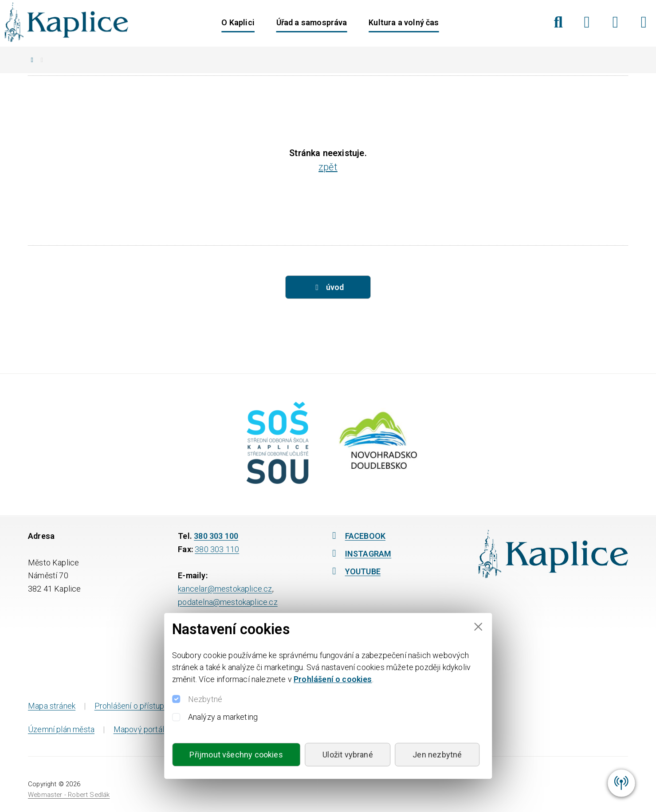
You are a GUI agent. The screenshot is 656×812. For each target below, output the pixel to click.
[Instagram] (615, 22)
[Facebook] (587, 22)
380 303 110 (217, 549)
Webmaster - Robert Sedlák (69, 795)
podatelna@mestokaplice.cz (228, 602)
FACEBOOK (357, 536)
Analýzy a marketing (223, 717)
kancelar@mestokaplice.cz (225, 589)
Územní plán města (61, 729)
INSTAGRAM (360, 554)
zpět (328, 167)
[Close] (478, 627)
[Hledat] (558, 22)
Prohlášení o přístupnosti (138, 706)
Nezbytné (205, 699)
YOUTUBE (354, 571)
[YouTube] (644, 22)
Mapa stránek (52, 706)
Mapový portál (139, 729)
